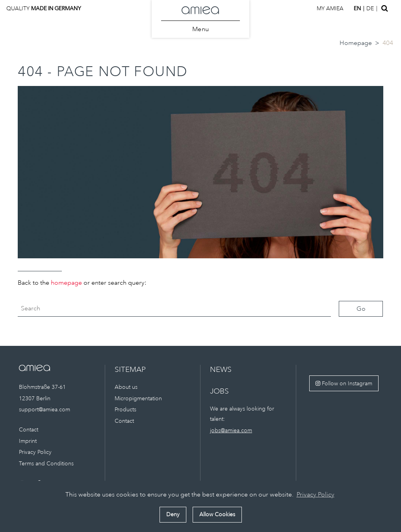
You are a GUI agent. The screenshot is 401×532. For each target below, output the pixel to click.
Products (125, 409)
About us (126, 387)
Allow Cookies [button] (217, 514)
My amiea (330, 8)
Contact (29, 429)
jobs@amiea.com (231, 430)
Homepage (356, 43)
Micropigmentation (138, 398)
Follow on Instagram (344, 383)
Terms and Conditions (46, 463)
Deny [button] (173, 514)
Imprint (28, 441)
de (370, 8)
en (357, 8)
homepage (66, 283)
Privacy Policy (35, 452)
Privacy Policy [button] (316, 495)
